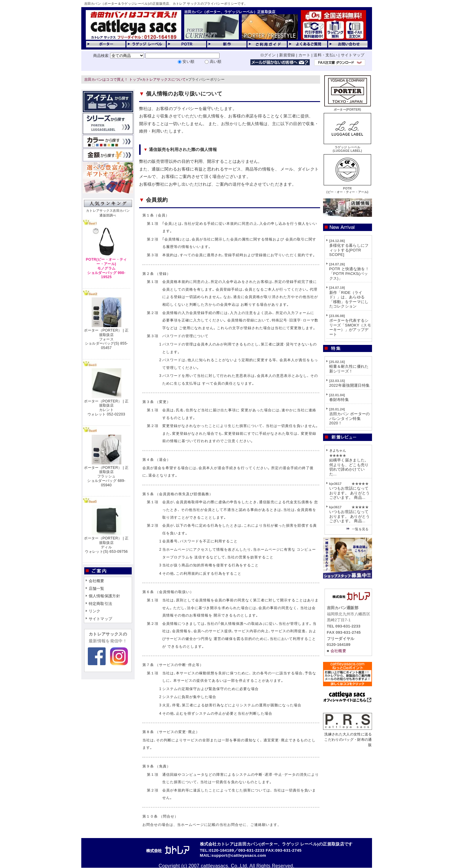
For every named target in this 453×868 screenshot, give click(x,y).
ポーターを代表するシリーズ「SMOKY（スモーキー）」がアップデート (350, 327)
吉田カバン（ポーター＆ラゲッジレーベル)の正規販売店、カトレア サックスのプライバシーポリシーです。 (166, 4)
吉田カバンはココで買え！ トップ (112, 79)
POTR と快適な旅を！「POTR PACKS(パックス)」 (349, 273)
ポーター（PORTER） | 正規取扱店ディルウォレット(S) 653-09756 (106, 545)
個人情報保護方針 (105, 596)
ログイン (268, 55)
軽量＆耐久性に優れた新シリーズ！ (349, 369)
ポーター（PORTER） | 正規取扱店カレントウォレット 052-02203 (106, 408)
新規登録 (287, 55)
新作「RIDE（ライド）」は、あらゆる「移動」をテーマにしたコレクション (349, 300)
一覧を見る (360, 529)
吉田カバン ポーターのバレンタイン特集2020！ (350, 418)
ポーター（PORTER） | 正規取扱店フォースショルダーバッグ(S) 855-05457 (106, 339)
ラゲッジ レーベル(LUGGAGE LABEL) (347, 147)
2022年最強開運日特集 (350, 385)
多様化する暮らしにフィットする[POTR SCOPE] (349, 250)
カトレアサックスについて (164, 79)
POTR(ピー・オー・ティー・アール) (347, 188)
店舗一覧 (97, 589)
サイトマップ (353, 55)
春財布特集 (339, 400)
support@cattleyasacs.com (239, 855)
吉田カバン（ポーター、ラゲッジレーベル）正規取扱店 (230, 12)
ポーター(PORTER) (347, 108)
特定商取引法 (101, 604)
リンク (95, 611)
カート (304, 55)
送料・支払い (325, 55)
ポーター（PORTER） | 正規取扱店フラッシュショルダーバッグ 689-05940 (106, 476)
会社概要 (97, 581)
